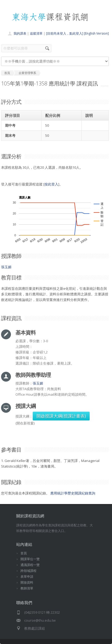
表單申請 (27, 577)
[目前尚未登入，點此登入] (65, 33)
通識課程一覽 (30, 565)
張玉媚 (6, 267)
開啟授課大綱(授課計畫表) (61, 416)
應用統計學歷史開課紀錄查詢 (73, 493)
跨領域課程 (28, 571)
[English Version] (96, 33)
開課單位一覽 (30, 559)
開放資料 (27, 582)
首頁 (24, 553)
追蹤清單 (36, 33)
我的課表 (20, 33)
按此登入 (51, 184)
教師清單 (27, 588)
